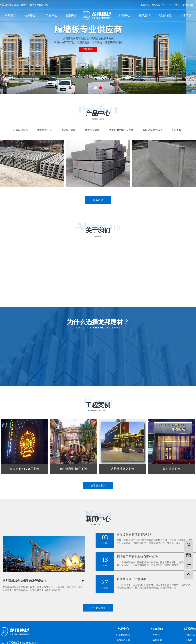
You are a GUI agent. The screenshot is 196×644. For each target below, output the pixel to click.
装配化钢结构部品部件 (121, 130)
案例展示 (72, 15)
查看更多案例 (98, 486)
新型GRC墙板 (92, 130)
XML (171, 5)
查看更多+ (177, 130)
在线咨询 (145, 15)
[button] (95, 88)
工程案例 (157, 640)
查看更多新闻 (98, 608)
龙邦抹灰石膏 (45, 130)
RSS (164, 5)
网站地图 (156, 5)
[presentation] (33, 48)
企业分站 (145, 5)
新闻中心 (124, 15)
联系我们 (165, 15)
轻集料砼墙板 (21, 130)
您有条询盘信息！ (185, 5)
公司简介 (31, 15)
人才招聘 (186, 15)
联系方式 (190, 635)
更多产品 (98, 200)
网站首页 (11, 15)
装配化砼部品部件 (152, 130)
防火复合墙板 (68, 130)
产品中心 (51, 15)
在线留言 (190, 640)
